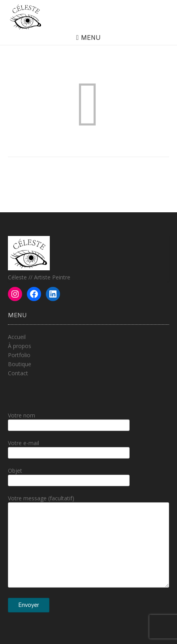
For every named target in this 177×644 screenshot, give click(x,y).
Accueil (17, 337)
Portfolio (19, 355)
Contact (18, 373)
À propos (20, 346)
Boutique (20, 364)
